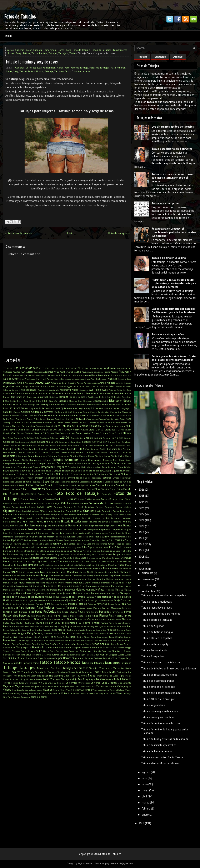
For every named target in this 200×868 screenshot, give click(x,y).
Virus (95, 690)
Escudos (18, 482)
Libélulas (34, 558)
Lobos (26, 561)
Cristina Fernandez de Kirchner (64, 445)
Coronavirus (65, 442)
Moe (102, 586)
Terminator (87, 672)
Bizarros (63, 401)
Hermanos (126, 518)
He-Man (56, 518)
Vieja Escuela (18, 690)
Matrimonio (60, 579)
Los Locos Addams (106, 561)
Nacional (21, 593)
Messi (15, 583)
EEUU (6, 471)
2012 (141, 823)
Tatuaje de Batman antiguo (157, 632)
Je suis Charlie (77, 540)
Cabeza (26, 412)
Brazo (20, 408)
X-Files (112, 693)
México (50, 583)
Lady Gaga (24, 554)
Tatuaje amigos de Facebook (158, 687)
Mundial (90, 590)
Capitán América (79, 415)
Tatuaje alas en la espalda (157, 638)
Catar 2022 (126, 419)
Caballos (8, 412)
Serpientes (9, 647)
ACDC (23, 372)
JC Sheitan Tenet (62, 540)
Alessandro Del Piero (45, 375)
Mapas (30, 572)
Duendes (72, 467)
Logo (33, 561)
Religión (32, 633)
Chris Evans (46, 430)
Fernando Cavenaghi (76, 489)
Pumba (77, 626)
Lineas (84, 558)
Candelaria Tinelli (19, 415)
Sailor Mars (36, 640)
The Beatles (19, 676)
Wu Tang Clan (102, 693)
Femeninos (50, 50)
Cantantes (44, 415)
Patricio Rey (99, 608)
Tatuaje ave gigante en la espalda (161, 693)
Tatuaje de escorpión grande (158, 681)
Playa (13, 623)
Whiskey (24, 693)
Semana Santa (84, 644)
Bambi (65, 393)
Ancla (87, 379)
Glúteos (43, 511)
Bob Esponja (29, 404)
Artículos (101, 386)
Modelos (95, 586)
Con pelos (117, 438)
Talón (115, 658)
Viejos (40, 690)
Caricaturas (106, 415)
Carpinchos (21, 419)
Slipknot (7, 651)
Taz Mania (126, 668)
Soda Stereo (28, 651)
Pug (62, 626)
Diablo (25, 460)
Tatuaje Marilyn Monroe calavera (160, 763)
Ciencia (99, 430)
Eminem (39, 478)
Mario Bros (35, 575)
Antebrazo (42, 382)
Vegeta (66, 686)
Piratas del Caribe (85, 619)
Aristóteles (34, 386)
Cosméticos (76, 442)
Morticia (27, 590)
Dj (89, 464)
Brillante (43, 408)
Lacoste (15, 554)
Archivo (178, 57)
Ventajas (91, 686)
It (65, 537)
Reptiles (57, 633)
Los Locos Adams (89, 561)
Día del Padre (117, 456)
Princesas (34, 626)
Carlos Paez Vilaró (122, 415)
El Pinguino (22, 474)
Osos (124, 600)
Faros (129, 485)
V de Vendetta (125, 683)
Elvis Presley (27, 478)
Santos (28, 644)
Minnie (47, 586)
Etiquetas (160, 57)
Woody (92, 693)
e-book (98, 467)
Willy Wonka (54, 693)
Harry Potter (17, 518)
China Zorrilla (10, 430)
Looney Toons (56, 561)
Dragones (62, 467)
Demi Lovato (101, 453)
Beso (6, 401)
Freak (81, 499)
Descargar (22, 456)
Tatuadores (112, 663)
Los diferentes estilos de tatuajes (173, 127)
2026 (70, 368)
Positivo (104, 623)
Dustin (91, 467)
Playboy (20, 623)
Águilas (85, 372)
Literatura (126, 558)
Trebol (117, 679)
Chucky (68, 430)
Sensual (105, 644)
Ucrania (61, 683)
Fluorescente (28, 494)
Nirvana (81, 597)
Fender (62, 489)
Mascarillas (9, 579)
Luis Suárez (79, 565)
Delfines (89, 452)
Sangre (7, 644)
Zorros (44, 697)
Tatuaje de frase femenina (156, 751)
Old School (83, 600)
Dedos (80, 452)
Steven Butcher (52, 655)
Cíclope (85, 430)
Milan (122, 583)
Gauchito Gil (70, 507)
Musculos (110, 590)
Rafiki (117, 626)
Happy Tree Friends (115, 515)
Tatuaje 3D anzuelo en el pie (158, 699)
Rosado (119, 637)
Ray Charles (36, 630)
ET (57, 485)
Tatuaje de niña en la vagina (169, 258)
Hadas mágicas (52, 514)
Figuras (90, 489)
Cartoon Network (76, 419)
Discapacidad (9, 464)
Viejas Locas (31, 690)
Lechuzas (41, 554)
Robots (46, 637)
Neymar (127, 593)
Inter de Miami (124, 533)
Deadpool (55, 453)
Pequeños (105, 612)
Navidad (90, 593)
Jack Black (77, 537)
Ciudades (29, 433)
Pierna (103, 615)
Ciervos (121, 430)
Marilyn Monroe (12, 575)
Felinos (24, 489)
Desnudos (63, 456)
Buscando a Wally (107, 408)
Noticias (107, 597)
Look (45, 561)
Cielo (92, 430)
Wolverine (66, 693)
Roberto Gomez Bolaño (30, 637)
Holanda (93, 522)
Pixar (113, 619)
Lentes (101, 554)
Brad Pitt (120, 404)
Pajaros (72, 604)
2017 (41, 368)
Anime (21, 383)
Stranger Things (84, 655)
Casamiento (92, 419)
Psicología (55, 626)
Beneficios (127, 397)
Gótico (79, 511)
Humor (127, 525)
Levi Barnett (23, 558)
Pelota (65, 612)
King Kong (71, 547)
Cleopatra (64, 433)
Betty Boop (23, 401)
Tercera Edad (75, 672)
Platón (6, 623)
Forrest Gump (45, 494)
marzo (146, 803)
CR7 (105, 442)
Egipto (13, 471)
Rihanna (112, 633)
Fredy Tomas (125, 499)
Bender (117, 397)
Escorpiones (8, 482)
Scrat (61, 644)
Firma (112, 489)
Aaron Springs (97, 368)
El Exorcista (68, 471)
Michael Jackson (82, 583)
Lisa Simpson (114, 558)
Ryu (28, 640)
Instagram (43, 533)
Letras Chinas (9, 558)
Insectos (19, 533)
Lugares (64, 565)
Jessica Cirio (107, 540)
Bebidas (82, 397)
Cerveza (92, 423)
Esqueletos (97, 482)
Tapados (18, 663)
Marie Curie (113, 572)
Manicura (117, 568)
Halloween (83, 514)
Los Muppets (122, 561)
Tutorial (33, 683)
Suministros (31, 658)
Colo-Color (44, 438)
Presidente (9, 626)
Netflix (119, 593)
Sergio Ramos (117, 644)
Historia (66, 522)
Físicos (119, 489)
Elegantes (8, 478)
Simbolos (58, 647)
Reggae (22, 633)
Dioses (128, 460)
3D (80, 368)
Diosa (121, 460)
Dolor (123, 463)
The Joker (42, 676)
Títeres (6, 679)
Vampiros (36, 686)
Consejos (9, 442)
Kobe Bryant (88, 547)
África (56, 372)
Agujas (92, 372)
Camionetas (104, 412)
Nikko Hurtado (36, 597)
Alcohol (16, 375)
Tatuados (126, 663)
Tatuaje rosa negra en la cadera (160, 711)
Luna (88, 565)
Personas (25, 616)
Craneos (111, 442)
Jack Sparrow (102, 537)
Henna (97, 518)
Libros (54, 558)
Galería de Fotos (101, 503)
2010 (12, 368)
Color (29, 50)
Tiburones (81, 676)
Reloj (40, 633)
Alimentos (109, 375)
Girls (27, 511)
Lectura (51, 554)
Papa (117, 604)
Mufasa (54, 590)
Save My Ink (38, 644)
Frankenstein (62, 499)
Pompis (73, 623)
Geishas (89, 507)
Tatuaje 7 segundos (152, 656)
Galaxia (84, 503)
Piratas (71, 619)
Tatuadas (99, 663)
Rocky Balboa (63, 637)
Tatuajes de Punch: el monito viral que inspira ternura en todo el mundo (172, 178)
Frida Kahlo (24, 504)
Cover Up (97, 442)
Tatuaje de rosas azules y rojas (159, 675)
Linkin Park (101, 558)
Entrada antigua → (119, 233)
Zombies (35, 697)
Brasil (128, 404)
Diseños (51, 463)
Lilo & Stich (74, 558)
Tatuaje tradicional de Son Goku (172, 149)
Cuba (111, 445)
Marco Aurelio (100, 572)
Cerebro (74, 423)
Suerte (121, 655)
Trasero (100, 679)
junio (145, 784)
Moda (88, 586)
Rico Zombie (100, 633)
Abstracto (7, 372)
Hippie (57, 522)
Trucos (15, 683)
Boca (52, 404)
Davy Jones (31, 453)
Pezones (66, 616)
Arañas (102, 383)
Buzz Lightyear (124, 408)
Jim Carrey (126, 540)
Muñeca (100, 590)
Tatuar (117, 668)
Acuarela (48, 372)
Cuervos (62, 449)
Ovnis (18, 604)
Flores (61, 50)
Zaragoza (25, 697)
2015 (30, 368)
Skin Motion (118, 648)
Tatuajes (63, 53)
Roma (94, 637)
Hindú (40, 522)
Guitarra (7, 514)
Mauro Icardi (81, 579)
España (75, 482)
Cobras (80, 433)
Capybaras (94, 415)
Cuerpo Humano (48, 449)
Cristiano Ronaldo (40, 445)
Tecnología (28, 672)
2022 (53, 368)
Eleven (17, 478)
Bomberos (81, 404)
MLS (71, 586)
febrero (146, 809)
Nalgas (36, 593)
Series (128, 644)
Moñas (19, 590)
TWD (40, 683)
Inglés (128, 529)
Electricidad (114, 474)
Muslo (128, 590)
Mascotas (33, 579)
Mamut (89, 568)
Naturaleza (79, 593)
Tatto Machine (31, 663)
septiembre (148, 591)
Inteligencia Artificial (83, 533)
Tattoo (26, 53)
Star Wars (117, 651)
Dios (115, 460)
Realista (111, 630)
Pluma (39, 623)
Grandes (89, 511)
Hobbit (85, 522)
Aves (105, 390)
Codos (117, 433)
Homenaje (42, 525)
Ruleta (22, 640)
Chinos (36, 430)
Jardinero (28, 540)
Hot (79, 525)
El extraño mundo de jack (87, 471)
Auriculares (43, 390)
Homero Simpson (58, 525)
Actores (31, 372)
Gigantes (9, 511)
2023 (59, 368)
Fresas (14, 504)
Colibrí (27, 438)
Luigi (71, 565)
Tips (122, 676)
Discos (19, 464)
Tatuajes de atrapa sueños (168, 334)
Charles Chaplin (105, 423)
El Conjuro (56, 471)
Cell (54, 423)
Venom (84, 686)
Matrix (70, 579)
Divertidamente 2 (74, 464)
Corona (55, 442)
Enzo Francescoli (93, 478)
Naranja (61, 593)
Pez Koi (57, 616)
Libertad (45, 558)
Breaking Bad (31, 408)
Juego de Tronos (124, 544)
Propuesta (44, 626)
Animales (9, 382)
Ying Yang (8, 697)
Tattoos (87, 663)
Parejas (70, 608)
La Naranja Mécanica (90, 551)
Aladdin (114, 372)
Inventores (28, 537)
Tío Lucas (114, 676)
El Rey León (63, 474)
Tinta (106, 676)
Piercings (93, 616)
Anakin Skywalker (56, 379)
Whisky (32, 693)
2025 (141, 496)
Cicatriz (77, 430)
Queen (96, 626)
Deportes (126, 452)
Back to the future (26, 393)
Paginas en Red (85, 863)
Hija (19, 522)
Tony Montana (28, 679)
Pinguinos (14, 619)
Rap (129, 626)
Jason (46, 540)
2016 (36, 368)
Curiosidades (114, 449)
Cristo (84, 445)
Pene (88, 612)
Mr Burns (37, 590)
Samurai (112, 640)
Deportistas (10, 456)
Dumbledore (82, 467)
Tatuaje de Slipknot (152, 626)
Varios (57, 686)
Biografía (53, 401)
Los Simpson (31, 565)
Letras (128, 554)
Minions (38, 586)
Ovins (13, 604)
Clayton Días (53, 433)
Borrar (105, 404)
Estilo (30, 485)
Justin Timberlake (24, 547)
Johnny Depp (61, 544)
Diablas (17, 460)
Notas (98, 597)
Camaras (77, 412)
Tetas (105, 672)
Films (97, 489)
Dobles (115, 463)
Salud (67, 640)
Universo (95, 683)
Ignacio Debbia (10, 530)
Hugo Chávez (110, 526)
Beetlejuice (93, 397)
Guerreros (126, 511)
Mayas (91, 579)
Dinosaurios (95, 460)
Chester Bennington (23, 426)
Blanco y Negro (120, 400)
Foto (69, 50)
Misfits (54, 586)
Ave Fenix (95, 390)
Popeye (86, 623)
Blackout (87, 401)
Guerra (116, 511)
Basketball (43, 397)
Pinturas (48, 619)
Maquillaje (39, 572)
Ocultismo (55, 600)
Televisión (41, 672)
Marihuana (126, 572)
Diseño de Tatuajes (34, 463)
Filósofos (105, 489)
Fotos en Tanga (28, 499)
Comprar (107, 438)
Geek (81, 507)
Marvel (117, 575)
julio (144, 778)
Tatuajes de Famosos (75, 668)
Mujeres (80, 590)
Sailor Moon (48, 640)
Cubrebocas (120, 445)
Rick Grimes (88, 633)
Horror (72, 525)
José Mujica (93, 544)
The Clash (31, 676)
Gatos (49, 507)
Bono (89, 404)
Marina (24, 576)
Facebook (101, 485)
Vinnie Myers (59, 690)
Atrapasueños (29, 390)
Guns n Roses (19, 515)
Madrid (24, 568)
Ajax (98, 372)
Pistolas (99, 619)
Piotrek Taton (60, 619)
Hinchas (32, 522)
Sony (66, 651)
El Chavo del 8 (25, 471)
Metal (22, 583)
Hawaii (29, 518)
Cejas (27, 423)
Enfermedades (76, 478)
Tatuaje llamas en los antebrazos (161, 662)
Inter (113, 533)
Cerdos (67, 423)
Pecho (39, 612)
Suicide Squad (17, 658)
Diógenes (107, 460)
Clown (72, 433)
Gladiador (35, 511)
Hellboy (77, 518)
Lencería (65, 554)
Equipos (107, 478)
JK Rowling (16, 544)
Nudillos (8, 600)
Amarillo (127, 375)
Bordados (97, 404)
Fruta (34, 504)
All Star (119, 375)
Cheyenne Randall (44, 426)
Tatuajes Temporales (101, 668)
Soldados (45, 651)
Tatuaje (53, 53)
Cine (14, 433)
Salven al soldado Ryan (96, 640)
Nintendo (64, 597)
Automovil (65, 390)
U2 (55, 683)
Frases (74, 499)
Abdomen (110, 368)
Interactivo (8, 537)
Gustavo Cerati (34, 514)
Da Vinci (127, 449)
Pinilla (22, 619)
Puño (89, 626)
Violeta (75, 690)
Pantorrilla (102, 604)
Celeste (47, 422)
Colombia (54, 438)
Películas (50, 611)
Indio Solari (68, 530)
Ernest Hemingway (122, 478)
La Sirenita (107, 551)
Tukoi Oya (24, 683)
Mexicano (41, 583)
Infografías (93, 530)
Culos (88, 449)
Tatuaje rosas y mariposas (156, 602)
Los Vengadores (46, 565)
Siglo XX (27, 648)
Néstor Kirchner (108, 593)
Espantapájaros (62, 482)
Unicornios (71, 683)
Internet (18, 537)
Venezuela (75, 686)
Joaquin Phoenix (30, 544)
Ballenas (56, 393)
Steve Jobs (31, 655)
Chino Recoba (24, 430)
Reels (14, 633)
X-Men (120, 693)
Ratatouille (15, 630)
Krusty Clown (102, 547)
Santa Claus (18, 644)
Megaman (119, 579)
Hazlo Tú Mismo (42, 518)
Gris (110, 511)
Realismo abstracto (76, 630)
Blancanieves (100, 401)
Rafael (110, 626)
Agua (78, 372)
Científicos (111, 430)
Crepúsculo (15, 445)
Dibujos (47, 460)
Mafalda (49, 568)
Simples (77, 647)
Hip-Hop (49, 522)
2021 (141, 520)
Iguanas (23, 529)
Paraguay (60, 608)
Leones (108, 554)
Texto (72, 53)
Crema (6, 445)
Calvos (68, 412)
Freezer (7, 504)
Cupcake (95, 449)
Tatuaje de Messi (150, 385)
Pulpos (69, 626)
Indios (78, 529)
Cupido (103, 449)
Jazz (51, 540)
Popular (142, 57)
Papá (123, 604)
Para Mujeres (120, 50)
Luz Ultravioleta (100, 565)
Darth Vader (18, 452)
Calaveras (48, 412)
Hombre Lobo (16, 526)
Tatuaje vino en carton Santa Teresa (162, 757)
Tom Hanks (15, 679)
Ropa (111, 637)
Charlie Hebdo (120, 423)
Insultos (68, 533)
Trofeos (7, 683)
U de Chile (48, 683)
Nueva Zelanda (20, 600)
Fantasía (121, 485)
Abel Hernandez (124, 368)
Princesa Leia (23, 626)
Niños (72, 597)
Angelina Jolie (125, 379)
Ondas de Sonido (106, 600)
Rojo (73, 637)
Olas (74, 600)
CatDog (6, 423)
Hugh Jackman (96, 526)
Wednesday (15, 693)
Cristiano (26, 445)
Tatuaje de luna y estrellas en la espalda (165, 739)
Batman (64, 397)
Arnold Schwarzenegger (61, 386)
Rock (53, 637)
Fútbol (64, 503)
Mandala (98, 568)
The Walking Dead (59, 676)
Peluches (73, 612)
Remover (48, 633)
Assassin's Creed (124, 386)
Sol (38, 651)
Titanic (128, 676)
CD (22, 423)
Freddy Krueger (110, 499)
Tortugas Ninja (69, 679)
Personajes (11, 615)
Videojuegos (124, 686)
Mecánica (100, 579)
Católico (15, 422)
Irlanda (39, 537)
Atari (18, 390)
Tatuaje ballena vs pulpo (156, 644)
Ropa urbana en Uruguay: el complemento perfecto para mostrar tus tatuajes (174, 232)
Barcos (6, 397)
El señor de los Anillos (82, 474)
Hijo (25, 522)
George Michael (124, 507)
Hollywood (104, 522)
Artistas (110, 386)
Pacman (39, 604)
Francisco (49, 499)
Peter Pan (47, 616)
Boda (58, 404)
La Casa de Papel (22, 551)
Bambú (72, 393)
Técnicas (15, 672)
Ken (46, 547)
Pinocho (29, 619)
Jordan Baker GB (78, 544)
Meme (128, 579)
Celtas (60, 423)
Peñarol (95, 612)
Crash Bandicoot (124, 442)
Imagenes (35, 529)
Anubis (80, 383)
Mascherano (21, 579)
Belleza (109, 397)
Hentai (105, 518)
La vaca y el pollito (122, 551)
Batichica (54, 397)
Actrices (39, 372)
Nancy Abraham (48, 593)
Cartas (51, 419)
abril (144, 796)
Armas (44, 386)
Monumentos (9, 590)
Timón (99, 676)
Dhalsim (74, 456)
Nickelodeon (10, 597)
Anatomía (70, 379)
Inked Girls (8, 533)
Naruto (69, 593)
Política (65, 623)
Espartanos (85, 482)
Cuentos (17, 449)
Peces (31, 612)
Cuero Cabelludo (30, 449)
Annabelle (29, 383)
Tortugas (55, 679)
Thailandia (122, 672)
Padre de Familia (59, 604)
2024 (64, 368)
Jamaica (121, 537)
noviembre (148, 579)
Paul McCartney (113, 608)
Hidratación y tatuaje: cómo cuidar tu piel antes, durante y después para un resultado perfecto (174, 283)
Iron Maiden (48, 537)
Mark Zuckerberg (74, 576)
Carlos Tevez (9, 419)
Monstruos (125, 586)
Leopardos (119, 554)
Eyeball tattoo (88, 485)
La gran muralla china (58, 551)
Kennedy (52, 547)
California (59, 412)
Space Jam (74, 651)
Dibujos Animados (66, 460)
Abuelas (16, 372)
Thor (72, 676)
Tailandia (107, 658)
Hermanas (115, 518)
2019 (47, 368)
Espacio (27, 482)
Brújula (62, 408)
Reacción (47, 630)
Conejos (128, 438)
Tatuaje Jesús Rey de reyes (156, 608)
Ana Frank (41, 379)
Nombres (90, 597)
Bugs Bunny (84, 408)
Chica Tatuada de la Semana (71, 426)
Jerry (99, 540)
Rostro (15, 640)
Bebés (73, 397)
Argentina (9, 386)
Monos (115, 586)
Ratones (25, 630)
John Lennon (46, 544)
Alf (57, 375)
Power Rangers (116, 623)
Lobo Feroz (17, 561)
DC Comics (44, 452)
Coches (87, 433)
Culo (81, 449)
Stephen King (19, 655)
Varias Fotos (47, 686)
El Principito (48, 474)
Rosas (11, 53)
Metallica (31, 583)
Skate (109, 648)
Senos (96, 644)
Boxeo (112, 404)
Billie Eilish (42, 401)
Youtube (16, 697)
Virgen (88, 690)
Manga (107, 568)
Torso (46, 679)
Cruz (106, 445)
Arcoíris (120, 383)
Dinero (84, 460)
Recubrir (121, 630)
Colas (10, 438)
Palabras (82, 604)
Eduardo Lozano (110, 467)
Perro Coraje (117, 612)
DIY (86, 464)
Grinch (105, 511)
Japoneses (17, 540)
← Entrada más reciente (18, 233)
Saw (47, 644)
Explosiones (75, 485)
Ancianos (80, 379)
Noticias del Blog (122, 597)
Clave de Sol (40, 433)
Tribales (126, 679)
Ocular (46, 600)
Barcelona (126, 393)
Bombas (72, 404)
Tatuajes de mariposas (165, 203)
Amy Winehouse (27, 379)
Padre (47, 604)
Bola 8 (64, 404)
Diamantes (35, 460)
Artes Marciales (87, 386)
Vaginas (20, 686)
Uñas (104, 683)
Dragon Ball (48, 467)
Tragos (92, 679)
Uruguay (112, 683)
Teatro (6, 672)
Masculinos (46, 579)
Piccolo (80, 616)
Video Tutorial (110, 686)
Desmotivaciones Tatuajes (42, 456)
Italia (69, 537)
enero (145, 815)
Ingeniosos (105, 529)
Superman (78, 658)
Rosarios (127, 637)
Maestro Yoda (36, 568)
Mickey (114, 583)
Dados (7, 452)
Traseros (109, 679)
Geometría (110, 507)
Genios (99, 507)
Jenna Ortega (90, 540)
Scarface (54, 644)
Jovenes (103, 544)
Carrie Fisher (33, 419)
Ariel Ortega (22, 386)
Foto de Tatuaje (81, 50)
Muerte (46, 590)
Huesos (85, 526)
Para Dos (13, 608)
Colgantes (18, 438)
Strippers (113, 655)
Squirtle (97, 651)
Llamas (7, 561)
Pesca (39, 616)
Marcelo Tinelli (86, 572)
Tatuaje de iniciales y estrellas (159, 745)
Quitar (103, 626)
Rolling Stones (83, 637)
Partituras (80, 608)
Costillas (87, 442)
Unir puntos (84, 683)
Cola (124, 433)
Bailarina (40, 393)
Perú (33, 616)
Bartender (31, 397)
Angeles (112, 379)
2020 (141, 526)
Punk (83, 626)
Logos (39, 561)
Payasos (7, 612)
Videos (7, 690)
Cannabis (33, 415)
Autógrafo (54, 390)
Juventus (38, 547)
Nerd (97, 593)
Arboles (111, 383)
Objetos (31, 600)
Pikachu (119, 616)
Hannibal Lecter (98, 515)
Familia (111, 485)
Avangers (84, 390)
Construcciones (22, 442)
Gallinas (118, 504)
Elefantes (126, 474)
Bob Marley (42, 404)
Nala (29, 593)
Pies (111, 616)
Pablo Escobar (28, 604)
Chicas (93, 426)
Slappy (128, 648)
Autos (75, 390)
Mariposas (47, 575)
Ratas (6, 630)
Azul (14, 393)
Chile (128, 426)
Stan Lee (106, 651)
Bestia (13, 401)
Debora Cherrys (68, 453)
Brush (70, 408)
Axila (119, 390)
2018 (141, 538)
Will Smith (42, 693)
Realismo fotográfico (96, 630)
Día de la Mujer (102, 456)
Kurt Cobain (116, 547)
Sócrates (16, 651)
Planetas (127, 619)
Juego (111, 544)
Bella (102, 397)
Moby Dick (79, 586)
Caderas (20, 50)
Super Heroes (63, 658)
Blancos (7, 404)
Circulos (21, 433)
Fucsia (49, 504)
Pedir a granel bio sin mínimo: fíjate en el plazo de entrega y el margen (174, 358)
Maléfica (73, 568)
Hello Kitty (87, 518)
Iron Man (59, 537)
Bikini (32, 401)
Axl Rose (127, 390)
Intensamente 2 (102, 533)
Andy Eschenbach (99, 379)
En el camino (51, 478)
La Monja (74, 551)
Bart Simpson (18, 397)
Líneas (92, 558)
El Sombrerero (101, 474)
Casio (108, 419)
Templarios (62, 672)
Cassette (115, 419)
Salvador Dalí (78, 640)
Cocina (95, 433)
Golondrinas (60, 511)
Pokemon (48, 623)
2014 (24, 368)
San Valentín (124, 640)
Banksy (100, 393)
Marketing (88, 576)
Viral (82, 690)
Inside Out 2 (31, 533)
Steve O (40, 655)
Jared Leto (38, 540)
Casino (102, 419)
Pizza (118, 619)
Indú (85, 530)
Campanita (116, 412)
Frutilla (41, 504)
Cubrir (128, 445)
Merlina (7, 583)
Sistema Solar (98, 647)
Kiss (79, 547)
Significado (38, 647)
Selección (70, 644)
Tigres (91, 676)
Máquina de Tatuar (56, 572)
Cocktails (104, 433)
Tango (129, 658)
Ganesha (24, 507)
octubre (146, 585)
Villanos (48, 690)
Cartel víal (60, 419)
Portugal (95, 623)
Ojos (68, 600)
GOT (74, 511)
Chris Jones (58, 430)
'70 (5, 368)
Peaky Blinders (20, 612)
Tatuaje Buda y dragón (154, 650)
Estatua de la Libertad (14, 485)
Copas (33, 442)
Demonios (114, 452)
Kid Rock (61, 547)
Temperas (52, 672)
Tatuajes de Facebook (49, 668)
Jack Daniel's (89, 537)
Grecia (98, 511)
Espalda (38, 50)
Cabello (17, 412)
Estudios (50, 485)
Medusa (110, 579)
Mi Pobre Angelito (63, 583)
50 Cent (86, 368)
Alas (121, 372)
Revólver (77, 633)
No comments (82, 71)
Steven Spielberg (68, 655)
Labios (7, 554)
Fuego (56, 503)
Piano (73, 616)
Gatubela (58, 507)
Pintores (39, 619)
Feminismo (52, 489)
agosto (146, 772)
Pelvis (81, 612)
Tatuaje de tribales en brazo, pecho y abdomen (168, 668)
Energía (63, 478)
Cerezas (83, 422)
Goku (50, 511)
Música (119, 590)
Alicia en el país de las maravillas (77, 375)
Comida (98, 438)
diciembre (148, 573)
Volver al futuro (117, 690)
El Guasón (105, 471)
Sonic (52, 651)
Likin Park (63, 558)
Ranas (123, 626)
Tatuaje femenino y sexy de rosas (32, 62)
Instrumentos (56, 533)
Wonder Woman (80, 693)
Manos (15, 572)
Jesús (117, 540)
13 (8, 368)
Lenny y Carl (91, 554)
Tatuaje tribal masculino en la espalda (164, 595)
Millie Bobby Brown (19, 586)
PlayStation (30, 623)
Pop (80, 623)
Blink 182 (17, 404)
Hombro (29, 525)
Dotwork (28, 467)
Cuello (7, 449)
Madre (121, 565)
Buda (76, 408)
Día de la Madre (86, 456)
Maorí (22, 572)
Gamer (15, 507)
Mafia (56, 568)
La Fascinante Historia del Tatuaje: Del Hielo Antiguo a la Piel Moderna (173, 311)
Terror (97, 672)
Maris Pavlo (60, 576)
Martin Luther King (103, 576)
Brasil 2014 (9, 408)
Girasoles (20, 511)
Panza (111, 604)
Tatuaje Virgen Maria (153, 705)
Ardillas (128, 383)
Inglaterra (118, 529)
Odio (62, 600)
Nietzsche (23, 597)
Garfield (40, 507)
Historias (76, 522)
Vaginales (9, 686)
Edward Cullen (124, 467)
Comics (88, 438)
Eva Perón (64, 485)
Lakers (32, 554)
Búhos (95, 408)
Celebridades (36, 423)
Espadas (37, 482)
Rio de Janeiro (124, 633)
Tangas (122, 658)
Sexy (18, 53)
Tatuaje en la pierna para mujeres (161, 614)
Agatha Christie (67, 372)
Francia (40, 499)
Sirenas (86, 648)
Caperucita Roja (60, 415)
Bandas (81, 393)
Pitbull (106, 619)
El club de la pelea (42, 471)
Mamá (81, 568)
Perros (128, 612)
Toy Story (83, 679)
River (16, 637)
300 (75, 368)
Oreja (117, 600)
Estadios (109, 482)
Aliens (99, 375)
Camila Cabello (90, 412)
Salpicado (59, 640)
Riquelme (7, 637)
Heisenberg (67, 518)
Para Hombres (27, 608)
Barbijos (116, 393)
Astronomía (9, 390)
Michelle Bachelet (101, 583)
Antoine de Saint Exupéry (63, 383)
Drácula (37, 467)
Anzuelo (88, 383)
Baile (48, 393)
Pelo (59, 612)
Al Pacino (106, 372)
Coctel (111, 433)
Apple (95, 383)
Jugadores (9, 547)
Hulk (120, 525)
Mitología (63, 586)
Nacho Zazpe (9, 593)
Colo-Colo (35, 438)
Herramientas (10, 522)
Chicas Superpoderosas (111, 426)
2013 (18, 368)
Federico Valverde (11, 489)
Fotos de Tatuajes (20, 16)
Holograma (116, 522)
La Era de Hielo (39, 551)
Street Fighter (100, 655)
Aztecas (7, 393)
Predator (127, 623)
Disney (61, 463)
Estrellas (39, 485)
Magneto (64, 568)
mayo (145, 790)
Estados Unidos (122, 482)
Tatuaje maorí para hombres (158, 717)
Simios (68, 647)
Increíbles (47, 530)
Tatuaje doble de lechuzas (157, 620)
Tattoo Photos (39, 53)
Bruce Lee (53, 408)
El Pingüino (35, 474)
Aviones (112, 390)
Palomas (92, 604)
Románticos (103, 637)
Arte (76, 386)
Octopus (39, 600)
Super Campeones (46, 658)
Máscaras (127, 576)
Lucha (56, 565)
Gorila (69, 511)
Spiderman (86, 651)
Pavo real (127, 608)
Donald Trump (17, 467)
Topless (39, 679)
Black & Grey (75, 401)
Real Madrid (59, 630)
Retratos (67, 633)
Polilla (57, 623)
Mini (32, 586)
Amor (15, 379)
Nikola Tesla (52, 597)
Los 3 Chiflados (72, 561)
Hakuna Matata (69, 515)
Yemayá (128, 693)
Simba (49, 647)
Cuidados (72, 449)
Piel (86, 616)
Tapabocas (8, 663)
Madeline (112, 565)
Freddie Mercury (92, 499)
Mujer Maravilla (66, 590)
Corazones (43, 442)
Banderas (91, 393)
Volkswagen (103, 690)
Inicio (9, 36)
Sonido (59, 651)
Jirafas (6, 544)
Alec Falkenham (28, 375)
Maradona (72, 572)
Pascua (89, 608)
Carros (43, 419)
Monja (107, 586)
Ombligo (93, 600)
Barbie (108, 393)
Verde (99, 686)
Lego (58, 554)
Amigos (7, 379)
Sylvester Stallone (93, 658)
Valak (27, 686)
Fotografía (106, 494)
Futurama (74, 504)
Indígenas (57, 530)
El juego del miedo (120, 471)
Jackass (113, 537)
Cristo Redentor (95, 445)
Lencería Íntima (77, 554)
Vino (68, 690)
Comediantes (77, 438)
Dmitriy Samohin (101, 463)
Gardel (32, 507)
